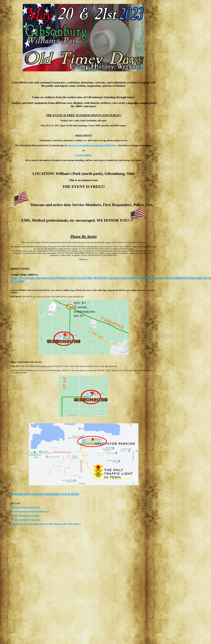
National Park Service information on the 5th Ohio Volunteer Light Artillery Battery (46, 524)
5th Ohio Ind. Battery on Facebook (25, 516)
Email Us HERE (84, 155)
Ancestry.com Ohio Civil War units (25, 520)
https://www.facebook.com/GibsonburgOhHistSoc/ (92, 145)
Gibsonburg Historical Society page (25, 507)
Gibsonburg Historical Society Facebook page (30, 511)
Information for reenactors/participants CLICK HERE (45, 494)
